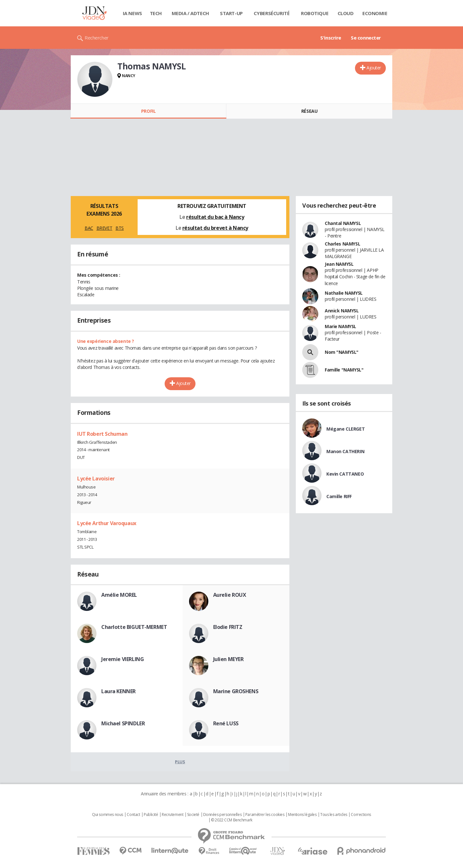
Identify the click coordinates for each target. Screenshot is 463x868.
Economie (375, 13)
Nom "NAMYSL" (342, 352)
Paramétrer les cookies (265, 815)
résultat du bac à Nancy (215, 217)
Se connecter (366, 38)
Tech (156, 13)
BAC (89, 228)
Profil (148, 111)
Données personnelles (222, 815)
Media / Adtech (190, 13)
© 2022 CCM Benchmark (232, 820)
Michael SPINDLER (123, 723)
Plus (180, 762)
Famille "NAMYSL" (344, 370)
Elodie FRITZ (228, 627)
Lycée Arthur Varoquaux (107, 523)
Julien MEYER (228, 659)
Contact (133, 815)
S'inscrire (331, 38)
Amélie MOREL (119, 595)
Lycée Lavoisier (96, 479)
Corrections (361, 815)
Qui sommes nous (108, 815)
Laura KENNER (118, 691)
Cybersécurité (272, 13)
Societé (193, 815)
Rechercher (97, 38)
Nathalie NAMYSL (344, 293)
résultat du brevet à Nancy (215, 228)
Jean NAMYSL (339, 264)
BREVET (104, 228)
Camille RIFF (339, 496)
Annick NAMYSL (342, 311)
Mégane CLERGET (345, 429)
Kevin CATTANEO (345, 474)
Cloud (346, 13)
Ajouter (374, 68)
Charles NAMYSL (342, 244)
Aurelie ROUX (230, 595)
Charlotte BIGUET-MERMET (134, 627)
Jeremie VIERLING (123, 659)
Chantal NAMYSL (343, 223)
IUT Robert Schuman (102, 434)
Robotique (315, 13)
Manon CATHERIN (345, 451)
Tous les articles (334, 815)
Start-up (231, 13)
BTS (120, 228)
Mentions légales (302, 815)
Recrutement (172, 815)
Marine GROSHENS (236, 691)
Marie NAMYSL (340, 326)
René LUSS (226, 723)
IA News (132, 13)
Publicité (151, 815)
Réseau (309, 111)
